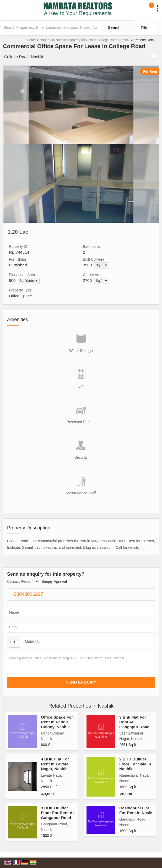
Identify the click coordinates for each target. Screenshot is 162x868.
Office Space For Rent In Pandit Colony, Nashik (57, 722)
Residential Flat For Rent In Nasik (136, 810)
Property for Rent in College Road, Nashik (99, 40)
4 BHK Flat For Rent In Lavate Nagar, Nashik (55, 764)
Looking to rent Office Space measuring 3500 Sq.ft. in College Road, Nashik (81, 662)
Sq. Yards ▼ (29, 281)
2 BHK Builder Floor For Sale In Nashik (135, 764)
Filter (145, 28)
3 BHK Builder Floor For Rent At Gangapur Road (57, 813)
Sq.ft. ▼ (102, 265)
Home (31, 40)
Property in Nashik (52, 40)
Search (114, 27)
